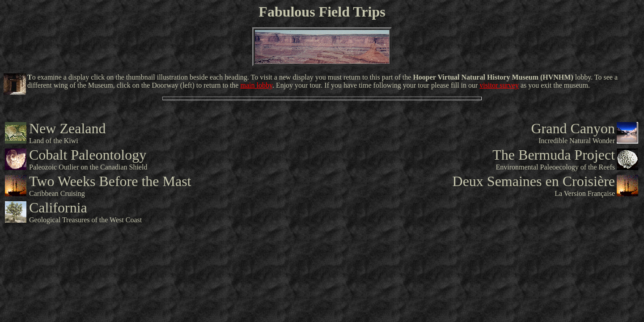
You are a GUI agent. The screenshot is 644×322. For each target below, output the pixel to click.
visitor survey (499, 85)
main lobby (256, 85)
